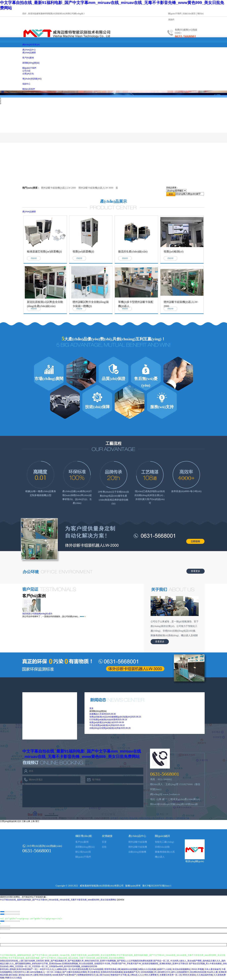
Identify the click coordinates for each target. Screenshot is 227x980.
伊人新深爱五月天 (162, 973)
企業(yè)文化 (28, 74)
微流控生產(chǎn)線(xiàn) (133, 252)
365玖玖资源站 (189, 976)
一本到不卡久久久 (46, 970)
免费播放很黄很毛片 (86, 976)
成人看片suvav (103, 976)
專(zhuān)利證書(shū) (32, 79)
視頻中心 (26, 84)
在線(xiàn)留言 (189, 14)
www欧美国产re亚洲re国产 (64, 976)
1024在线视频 (147, 973)
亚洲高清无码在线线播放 (112, 973)
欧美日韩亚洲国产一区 (27, 970)
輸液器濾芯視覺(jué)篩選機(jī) (44, 252)
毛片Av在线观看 (96, 970)
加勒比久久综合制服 (147, 970)
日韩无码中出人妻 (21, 973)
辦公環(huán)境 (83, 852)
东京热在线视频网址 (181, 970)
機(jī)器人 (160, 857)
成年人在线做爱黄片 (180, 973)
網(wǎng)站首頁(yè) (31, 45)
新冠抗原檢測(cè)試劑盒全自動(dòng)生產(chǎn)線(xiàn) (45, 304)
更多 (91, 708)
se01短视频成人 (37, 973)
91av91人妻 (212, 973)
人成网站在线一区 (63, 970)
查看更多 (196, 571)
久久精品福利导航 (205, 976)
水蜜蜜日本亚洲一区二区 (170, 976)
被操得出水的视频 (129, 970)
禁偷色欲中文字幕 (118, 976)
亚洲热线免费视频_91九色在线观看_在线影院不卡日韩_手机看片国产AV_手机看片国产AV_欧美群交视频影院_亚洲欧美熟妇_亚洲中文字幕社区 (125, 964)
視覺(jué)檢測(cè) (174, 252)
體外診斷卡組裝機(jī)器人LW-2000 (58, 188)
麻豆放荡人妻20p (17, 976)
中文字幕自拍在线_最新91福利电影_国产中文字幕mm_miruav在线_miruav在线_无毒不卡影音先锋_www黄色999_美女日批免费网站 (58, 900)
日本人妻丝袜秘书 (213, 970)
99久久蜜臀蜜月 (151, 976)
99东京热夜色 (45, 976)
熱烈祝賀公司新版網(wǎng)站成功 (37, 614)
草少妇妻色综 (94, 973)
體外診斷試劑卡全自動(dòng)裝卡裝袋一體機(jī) (91, 304)
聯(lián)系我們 (29, 89)
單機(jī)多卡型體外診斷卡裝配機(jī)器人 (136, 304)
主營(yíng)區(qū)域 (8, 821)
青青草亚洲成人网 (112, 970)
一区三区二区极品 (53, 973)
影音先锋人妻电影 (8, 970)
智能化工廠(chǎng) (164, 842)
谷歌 (104, 847)
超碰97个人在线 (164, 970)
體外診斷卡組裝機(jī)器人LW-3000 (96, 188)
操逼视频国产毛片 (132, 973)
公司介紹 (26, 71)
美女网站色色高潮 (198, 973)
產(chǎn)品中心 (29, 50)
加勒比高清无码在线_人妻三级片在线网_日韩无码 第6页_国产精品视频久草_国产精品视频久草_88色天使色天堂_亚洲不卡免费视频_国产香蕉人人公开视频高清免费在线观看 (76, 962)
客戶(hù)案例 (28, 58)
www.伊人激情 (32, 976)
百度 (104, 842)
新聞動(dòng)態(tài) (31, 63)
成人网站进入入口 (135, 976)
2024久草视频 (197, 970)
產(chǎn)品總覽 (29, 53)
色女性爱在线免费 (80, 970)
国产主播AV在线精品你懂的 (74, 973)
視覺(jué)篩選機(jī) (83, 252)
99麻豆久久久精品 (13, 979)
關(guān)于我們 (175, 14)
